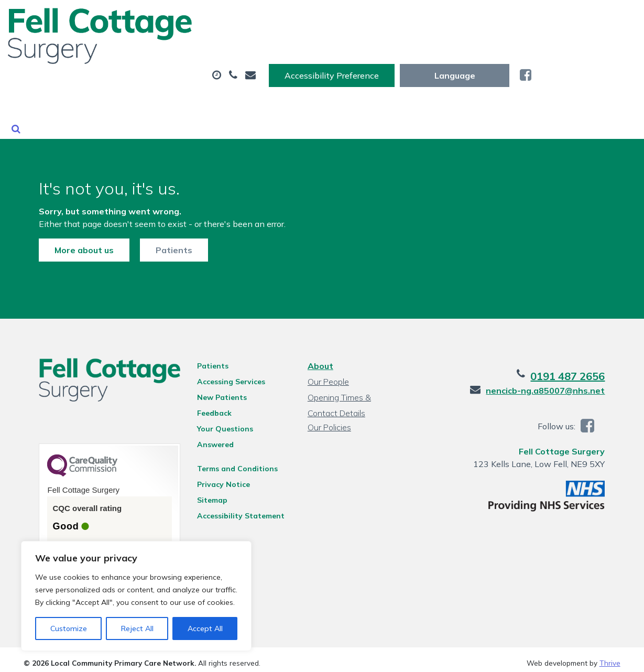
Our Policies (328, 418)
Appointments (243, 52)
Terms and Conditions (231, 446)
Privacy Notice (217, 462)
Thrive (610, 656)
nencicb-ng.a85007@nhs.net (561, 382)
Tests (422, 52)
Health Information (270, 89)
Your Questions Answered (238, 420)
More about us (69, 231)
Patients (159, 231)
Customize (69, 628)
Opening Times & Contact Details (354, 390)
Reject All (137, 628)
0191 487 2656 (583, 367)
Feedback (208, 404)
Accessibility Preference (436, 19)
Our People (327, 373)
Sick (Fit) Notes (503, 52)
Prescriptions (345, 52)
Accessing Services (224, 373)
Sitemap (205, 478)
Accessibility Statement (234, 493)
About (149, 52)
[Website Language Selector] (559, 19)
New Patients (157, 89)
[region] (136, 596)
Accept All (205, 628)
